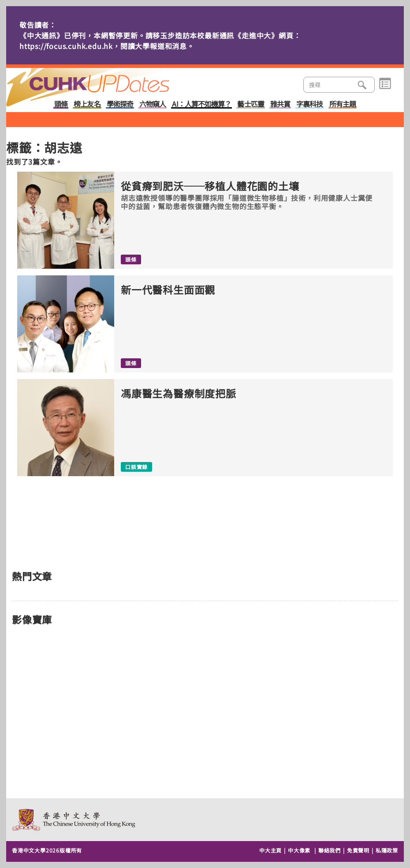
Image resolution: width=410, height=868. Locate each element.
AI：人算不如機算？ (201, 104)
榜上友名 (87, 104)
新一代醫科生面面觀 (168, 290)
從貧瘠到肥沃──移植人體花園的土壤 (210, 186)
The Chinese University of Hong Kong (74, 820)
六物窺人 (153, 104)
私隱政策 (387, 850)
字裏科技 (309, 104)
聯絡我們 (330, 850)
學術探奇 (120, 104)
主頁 (104, 81)
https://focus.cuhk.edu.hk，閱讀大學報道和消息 (103, 46)
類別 (385, 84)
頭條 (61, 104)
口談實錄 (136, 467)
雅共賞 (280, 104)
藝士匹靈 (250, 104)
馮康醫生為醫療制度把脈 (179, 393)
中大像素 (299, 850)
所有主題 (343, 104)
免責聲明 (358, 850)
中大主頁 (270, 850)
